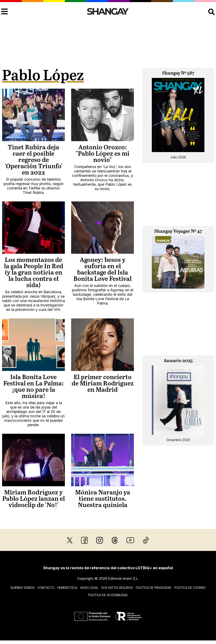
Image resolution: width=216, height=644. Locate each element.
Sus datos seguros (117, 588)
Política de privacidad (154, 588)
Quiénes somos (22, 588)
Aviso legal (89, 588)
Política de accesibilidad (108, 595)
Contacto (46, 588)
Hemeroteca (67, 588)
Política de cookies (190, 588)
